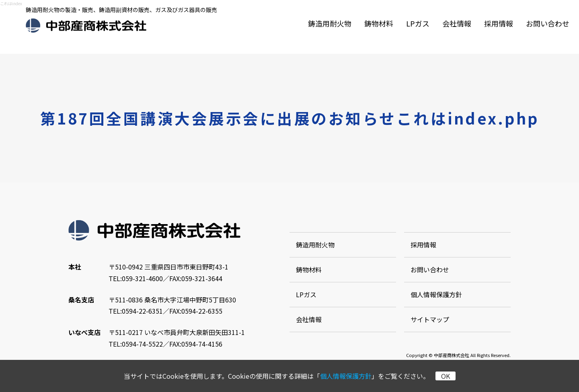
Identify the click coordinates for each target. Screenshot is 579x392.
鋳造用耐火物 (330, 23)
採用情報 (499, 23)
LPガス (418, 23)
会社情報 (457, 23)
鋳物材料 (379, 23)
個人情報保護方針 (346, 376)
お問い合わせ (548, 23)
